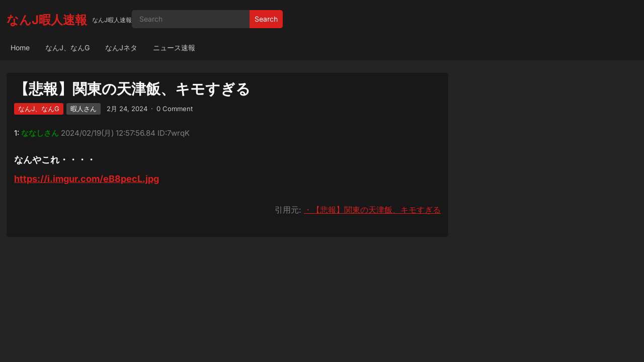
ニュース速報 (174, 48)
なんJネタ (121, 48)
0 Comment (175, 109)
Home (20, 48)
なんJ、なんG (67, 48)
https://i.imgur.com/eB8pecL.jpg (87, 179)
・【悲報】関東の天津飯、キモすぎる (372, 210)
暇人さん (84, 109)
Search (266, 19)
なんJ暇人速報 (47, 20)
